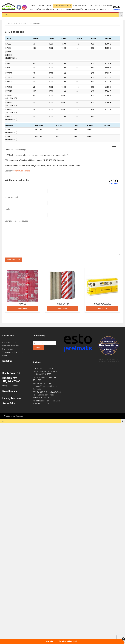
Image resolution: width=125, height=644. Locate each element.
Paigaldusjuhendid (10, 342)
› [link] (118, 145)
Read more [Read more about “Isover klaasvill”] (102, 308)
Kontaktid (105, 9)
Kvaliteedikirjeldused (11, 346)
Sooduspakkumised (62, 6)
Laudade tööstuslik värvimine (45, 378)
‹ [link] (110, 145)
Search (38, 347)
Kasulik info (90, 9)
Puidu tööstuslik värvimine (42, 9)
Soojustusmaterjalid (19, 23)
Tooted (34, 6)
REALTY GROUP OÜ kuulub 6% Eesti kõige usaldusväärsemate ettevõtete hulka (47, 395)
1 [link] (114, 145)
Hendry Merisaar (12, 398)
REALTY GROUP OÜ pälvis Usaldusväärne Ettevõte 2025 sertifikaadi (45, 371)
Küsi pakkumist (80, 6)
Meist (5, 356)
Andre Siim (9, 403)
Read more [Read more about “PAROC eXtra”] (62, 308)
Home (7, 23)
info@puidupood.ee (10, 386)
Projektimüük (45, 6)
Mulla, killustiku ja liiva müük (70, 9)
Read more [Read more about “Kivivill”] (23, 308)
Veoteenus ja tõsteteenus (100, 6)
